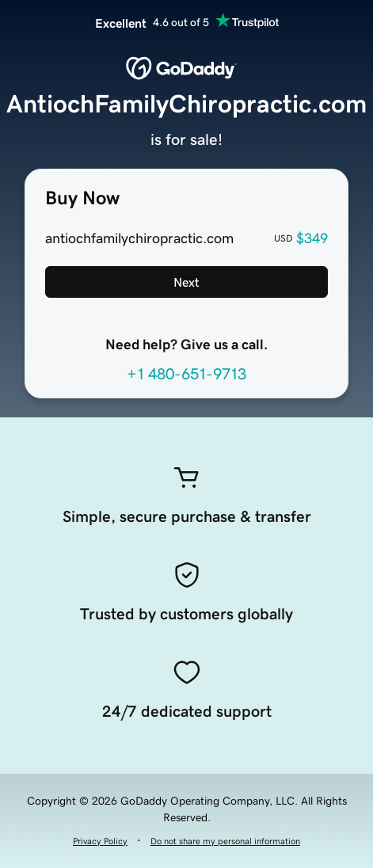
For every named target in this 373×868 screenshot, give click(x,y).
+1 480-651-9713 (186, 374)
